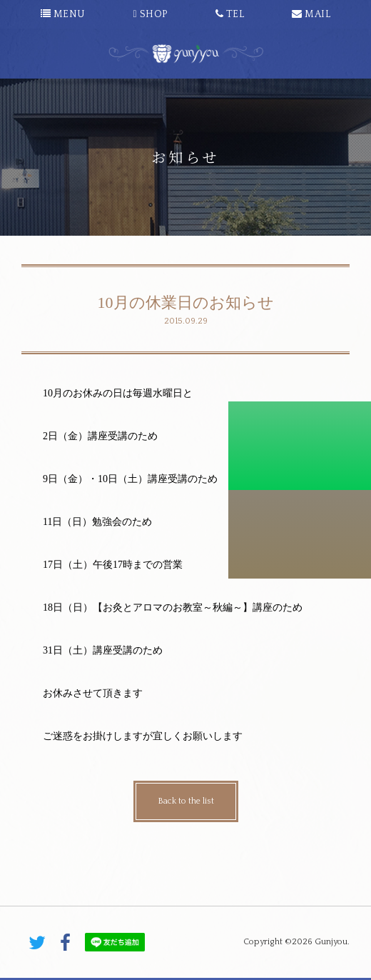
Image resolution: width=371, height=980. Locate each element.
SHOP (151, 14)
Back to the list (186, 801)
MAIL (311, 14)
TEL (230, 14)
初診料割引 (300, 446)
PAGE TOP (185, 896)
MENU (63, 14)
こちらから (300, 534)
